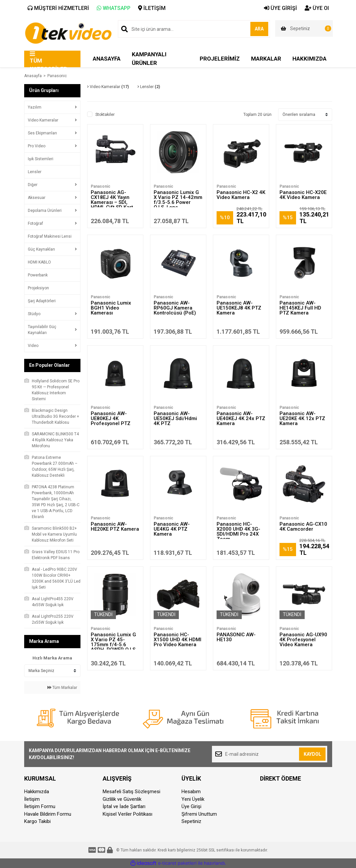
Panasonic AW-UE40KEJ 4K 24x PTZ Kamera (241, 418)
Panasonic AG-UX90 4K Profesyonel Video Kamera (303, 640)
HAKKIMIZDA (309, 59)
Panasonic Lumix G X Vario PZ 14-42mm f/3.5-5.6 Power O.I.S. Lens (178, 200)
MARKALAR (266, 59)
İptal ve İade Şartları (124, 806)
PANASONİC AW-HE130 (236, 637)
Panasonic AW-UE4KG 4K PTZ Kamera (172, 529)
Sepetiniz (191, 821)
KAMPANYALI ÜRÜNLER (149, 59)
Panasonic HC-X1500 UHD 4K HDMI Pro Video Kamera (178, 640)
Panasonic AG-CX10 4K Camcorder (303, 527)
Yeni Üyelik (193, 799)
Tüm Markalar (62, 688)
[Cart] (304, 28)
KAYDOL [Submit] (312, 754)
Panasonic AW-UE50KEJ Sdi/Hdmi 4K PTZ (175, 418)
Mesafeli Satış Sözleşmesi (131, 792)
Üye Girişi (191, 806)
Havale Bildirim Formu (48, 814)
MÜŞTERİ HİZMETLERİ (58, 8)
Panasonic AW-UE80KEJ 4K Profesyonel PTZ (111, 418)
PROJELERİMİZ (220, 59)
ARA (255, 29)
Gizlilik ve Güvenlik (122, 799)
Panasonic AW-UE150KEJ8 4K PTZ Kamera (239, 308)
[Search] (194, 29)
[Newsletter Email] (270, 754)
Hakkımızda (37, 792)
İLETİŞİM (152, 8)
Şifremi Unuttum (199, 814)
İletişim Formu (40, 806)
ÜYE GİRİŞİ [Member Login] (280, 8)
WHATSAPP (114, 8)
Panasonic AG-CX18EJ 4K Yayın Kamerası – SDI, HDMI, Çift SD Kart (112, 200)
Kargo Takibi (37, 821)
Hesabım (191, 792)
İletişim (32, 799)
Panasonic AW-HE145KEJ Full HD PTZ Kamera (300, 308)
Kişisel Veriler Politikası (127, 814)
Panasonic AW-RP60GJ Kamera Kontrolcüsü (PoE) (175, 308)
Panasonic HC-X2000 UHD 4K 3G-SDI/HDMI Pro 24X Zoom (238, 531)
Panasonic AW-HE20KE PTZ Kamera (115, 527)
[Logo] (68, 32)
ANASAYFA (107, 59)
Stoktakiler (105, 115)
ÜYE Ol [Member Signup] (317, 8)
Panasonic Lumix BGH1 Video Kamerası (111, 308)
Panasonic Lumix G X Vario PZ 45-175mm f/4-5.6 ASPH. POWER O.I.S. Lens (114, 645)
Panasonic (57, 76)
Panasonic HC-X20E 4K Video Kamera (303, 195)
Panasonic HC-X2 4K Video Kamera (241, 195)
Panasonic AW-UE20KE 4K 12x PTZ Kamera (302, 418)
